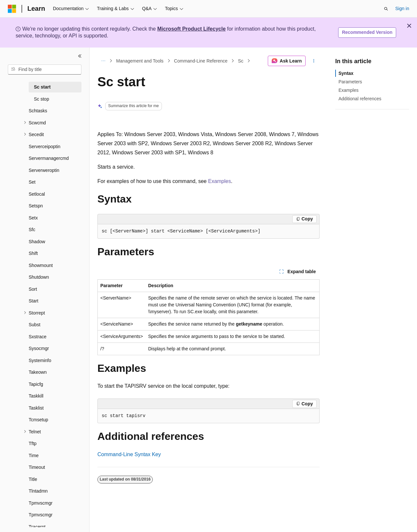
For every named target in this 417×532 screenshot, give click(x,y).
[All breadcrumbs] (103, 61)
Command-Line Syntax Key (129, 454)
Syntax (346, 73)
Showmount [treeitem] (41, 265)
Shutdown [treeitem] (39, 277)
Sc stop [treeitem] (42, 99)
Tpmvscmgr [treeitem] (41, 503)
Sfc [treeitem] (32, 230)
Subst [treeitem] (35, 325)
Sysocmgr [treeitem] (39, 348)
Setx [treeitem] (33, 218)
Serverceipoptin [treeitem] (44, 147)
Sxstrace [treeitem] (37, 337)
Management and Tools (140, 61)
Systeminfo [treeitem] (40, 360)
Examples (220, 181)
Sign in (402, 8)
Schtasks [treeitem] (38, 111)
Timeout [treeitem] (37, 467)
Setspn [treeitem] (36, 206)
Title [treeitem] (33, 479)
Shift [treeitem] (33, 253)
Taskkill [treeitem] (36, 396)
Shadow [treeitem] (37, 242)
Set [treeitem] (32, 182)
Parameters (350, 82)
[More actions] (314, 61)
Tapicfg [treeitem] (36, 384)
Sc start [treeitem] (42, 87)
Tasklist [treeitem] (36, 408)
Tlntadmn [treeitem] (38, 491)
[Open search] (386, 9)
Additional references (360, 99)
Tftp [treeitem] (33, 443)
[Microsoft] (12, 9)
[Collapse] (80, 56)
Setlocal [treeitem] (37, 194)
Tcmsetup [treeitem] (38, 420)
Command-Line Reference (201, 61)
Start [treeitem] (34, 301)
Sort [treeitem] (33, 289)
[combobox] (45, 70)
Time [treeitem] (34, 455)
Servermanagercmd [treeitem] (49, 158)
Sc (241, 61)
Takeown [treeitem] (38, 372)
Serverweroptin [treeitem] (44, 170)
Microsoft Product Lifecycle (192, 29)
